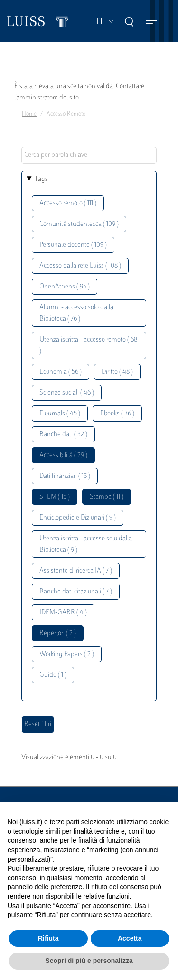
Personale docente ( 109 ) (73, 245)
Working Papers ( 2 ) (67, 654)
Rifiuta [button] (48, 938)
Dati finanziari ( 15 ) (65, 476)
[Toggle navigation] (151, 21)
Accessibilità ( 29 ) (63, 455)
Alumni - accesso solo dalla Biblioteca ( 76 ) (76, 313)
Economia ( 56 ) (61, 372)
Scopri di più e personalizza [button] (89, 961)
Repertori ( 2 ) (58, 634)
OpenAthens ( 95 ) (65, 287)
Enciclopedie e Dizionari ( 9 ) (78, 518)
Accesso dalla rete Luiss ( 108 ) (80, 266)
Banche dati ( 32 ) (63, 435)
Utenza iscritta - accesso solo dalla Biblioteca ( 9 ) (86, 544)
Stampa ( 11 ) (107, 497)
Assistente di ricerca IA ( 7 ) (76, 571)
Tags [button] (41, 179)
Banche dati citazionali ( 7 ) (76, 592)
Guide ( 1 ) (53, 675)
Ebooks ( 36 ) (117, 414)
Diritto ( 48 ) (117, 372)
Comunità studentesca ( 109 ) (79, 224)
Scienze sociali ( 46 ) (67, 393)
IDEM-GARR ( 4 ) (63, 613)
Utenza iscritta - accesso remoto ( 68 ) (88, 346)
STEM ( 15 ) (55, 497)
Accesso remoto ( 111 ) (68, 203)
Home (29, 114)
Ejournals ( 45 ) (60, 414)
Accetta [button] (130, 938)
